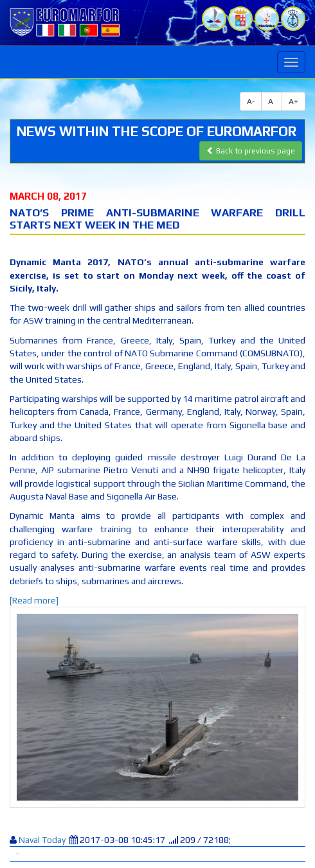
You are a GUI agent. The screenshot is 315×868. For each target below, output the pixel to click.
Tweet (17, 854)
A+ (293, 101)
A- (251, 101)
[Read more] (34, 600)
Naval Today (43, 840)
